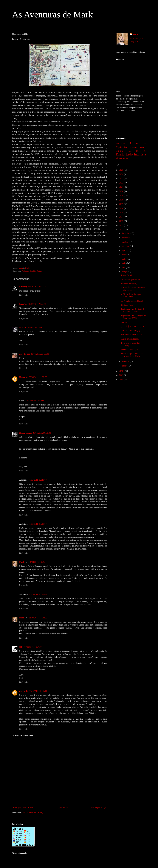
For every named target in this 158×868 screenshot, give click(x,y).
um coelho (24, 691)
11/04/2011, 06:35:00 (38, 691)
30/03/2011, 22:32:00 (38, 377)
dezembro (126, 233)
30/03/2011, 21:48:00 (37, 304)
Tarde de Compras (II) (131, 331)
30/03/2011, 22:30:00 (40, 354)
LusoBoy (23, 287)
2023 (122, 179)
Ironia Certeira (127, 275)
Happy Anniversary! (130, 283)
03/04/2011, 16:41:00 (33, 647)
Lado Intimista (136, 154)
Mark (22, 562)
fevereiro (126, 361)
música (125, 158)
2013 (122, 221)
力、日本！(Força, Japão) (132, 327)
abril (124, 268)
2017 (122, 204)
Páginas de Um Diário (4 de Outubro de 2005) (133, 310)
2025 (122, 170)
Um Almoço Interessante (132, 335)
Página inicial (62, 807)
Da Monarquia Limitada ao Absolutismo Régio (133, 355)
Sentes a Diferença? (129, 350)
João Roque (25, 354)
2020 (122, 191)
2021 (122, 187)
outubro (125, 242)
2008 (122, 380)
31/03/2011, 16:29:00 (38, 562)
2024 (122, 174)
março (124, 272)
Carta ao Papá (127, 305)
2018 (122, 200)
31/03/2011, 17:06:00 (37, 594)
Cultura (39, 271)
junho (124, 259)
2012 (122, 225)
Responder (24, 295)
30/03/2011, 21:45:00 (37, 287)
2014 (122, 217)
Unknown (24, 377)
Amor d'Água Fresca (130, 339)
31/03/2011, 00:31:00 (42, 433)
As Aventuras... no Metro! (132, 301)
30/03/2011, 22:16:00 (33, 328)
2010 (122, 371)
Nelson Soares (26, 433)
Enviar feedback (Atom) (33, 813)
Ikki (21, 647)
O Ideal (124, 322)
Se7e (21, 328)
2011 (122, 230)
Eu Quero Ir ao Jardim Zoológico (131, 344)
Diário (120, 154)
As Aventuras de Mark (52, 14)
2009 (122, 375)
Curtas (130, 151)
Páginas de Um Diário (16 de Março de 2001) (133, 317)
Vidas (118, 158)
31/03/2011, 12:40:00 (37, 480)
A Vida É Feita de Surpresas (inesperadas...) (133, 289)
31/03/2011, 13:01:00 (37, 524)
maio (124, 263)
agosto (125, 250)
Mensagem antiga (99, 807)
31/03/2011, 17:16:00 (38, 618)
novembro (126, 238)
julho (124, 255)
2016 (122, 208)
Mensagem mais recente (23, 807)
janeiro (125, 366)
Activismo (120, 144)
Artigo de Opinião (29, 271)
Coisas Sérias (138, 148)
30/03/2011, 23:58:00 (35, 401)
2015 (122, 213)
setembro (126, 246)
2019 (122, 196)
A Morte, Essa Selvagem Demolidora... (132, 296)
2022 (122, 183)
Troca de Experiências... (131, 279)
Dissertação (141, 151)
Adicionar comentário (23, 736)
